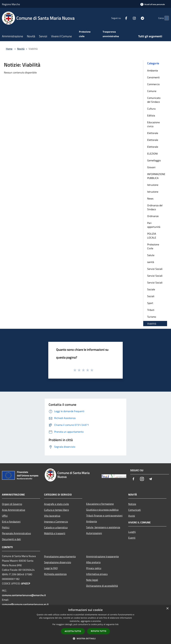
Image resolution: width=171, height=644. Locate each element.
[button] (85, 638)
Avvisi (132, 516)
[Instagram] (128, 18)
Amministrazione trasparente (102, 556)
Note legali (92, 580)
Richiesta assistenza (55, 574)
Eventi (132, 538)
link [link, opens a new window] (117, 624)
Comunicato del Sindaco (154, 100)
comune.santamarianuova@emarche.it (24, 595)
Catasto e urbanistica (56, 527)
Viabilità (152, 324)
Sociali (151, 296)
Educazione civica (153, 124)
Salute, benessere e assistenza (103, 527)
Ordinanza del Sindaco (155, 207)
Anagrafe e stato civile (56, 504)
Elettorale (153, 133)
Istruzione (153, 185)
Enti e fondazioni (11, 522)
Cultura (151, 109)
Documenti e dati (11, 539)
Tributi (151, 310)
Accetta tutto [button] (73, 631)
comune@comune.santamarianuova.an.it (25, 604)
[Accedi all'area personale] (153, 4)
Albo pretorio (93, 562)
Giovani (151, 167)
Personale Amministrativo (16, 533)
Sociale (151, 289)
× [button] (167, 609)
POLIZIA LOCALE (152, 236)
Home (9, 49)
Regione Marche (11, 4)
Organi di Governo (12, 504)
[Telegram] (136, 18)
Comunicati (135, 510)
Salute (151, 255)
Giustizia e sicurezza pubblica (102, 510)
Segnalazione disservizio (58, 562)
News (150, 198)
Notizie (132, 504)
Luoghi (132, 532)
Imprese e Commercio (56, 522)
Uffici (5, 516)
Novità (21, 49)
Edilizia (151, 115)
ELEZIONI (152, 154)
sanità (151, 262)
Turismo (152, 317)
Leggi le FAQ (51, 568)
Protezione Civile (153, 246)
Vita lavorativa (52, 516)
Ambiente (153, 71)
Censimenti (153, 77)
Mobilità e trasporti (55, 533)
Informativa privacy (97, 574)
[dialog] (85, 625)
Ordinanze (153, 216)
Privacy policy (94, 568)
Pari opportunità (154, 225)
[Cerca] (165, 18)
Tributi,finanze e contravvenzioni (104, 516)
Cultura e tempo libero (56, 510)
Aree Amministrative (14, 510)
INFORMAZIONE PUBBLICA (156, 176)
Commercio (153, 84)
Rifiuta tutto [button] (99, 631)
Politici (6, 527)
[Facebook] (120, 18)
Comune (152, 91)
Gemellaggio (154, 160)
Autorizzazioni (94, 533)
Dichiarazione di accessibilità (102, 586)
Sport (150, 303)
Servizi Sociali (155, 269)
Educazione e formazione (100, 504)
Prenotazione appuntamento (60, 556)
